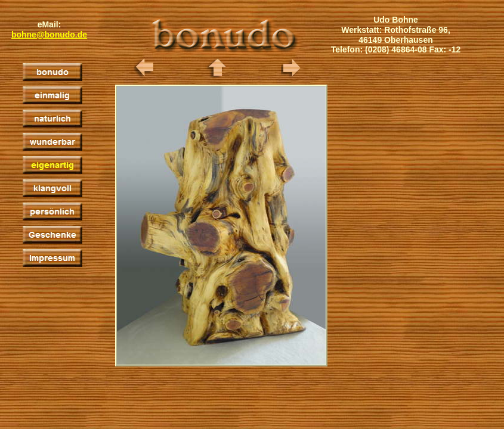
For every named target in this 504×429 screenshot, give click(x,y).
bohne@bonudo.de (49, 35)
